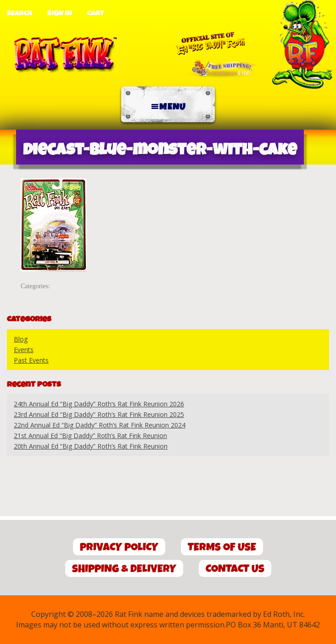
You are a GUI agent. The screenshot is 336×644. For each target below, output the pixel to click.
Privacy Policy (119, 547)
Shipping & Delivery (124, 569)
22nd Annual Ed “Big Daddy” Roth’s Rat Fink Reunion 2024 (100, 425)
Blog (21, 339)
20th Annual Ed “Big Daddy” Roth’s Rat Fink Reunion (91, 446)
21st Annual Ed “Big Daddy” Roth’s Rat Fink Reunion (90, 436)
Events (24, 350)
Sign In (60, 13)
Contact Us (235, 569)
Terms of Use (222, 547)
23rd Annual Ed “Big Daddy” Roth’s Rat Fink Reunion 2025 (99, 414)
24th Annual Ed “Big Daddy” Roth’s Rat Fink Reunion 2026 (99, 404)
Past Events (31, 360)
